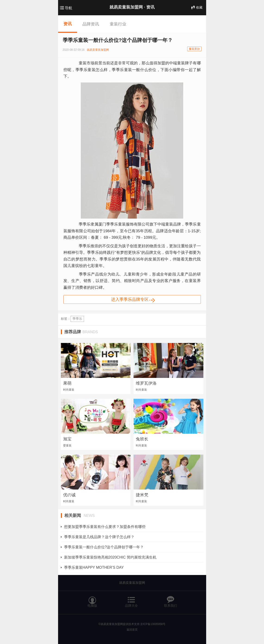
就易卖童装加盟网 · (132, 7)
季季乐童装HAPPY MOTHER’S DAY (94, 567)
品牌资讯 (91, 24)
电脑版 (92, 600)
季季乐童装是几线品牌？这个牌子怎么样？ (99, 537)
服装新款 (194, 49)
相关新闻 (80, 515)
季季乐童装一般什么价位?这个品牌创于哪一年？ (104, 547)
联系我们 (171, 600)
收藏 (196, 7)
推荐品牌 (81, 332)
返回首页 (132, 630)
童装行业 (118, 24)
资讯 (68, 24)
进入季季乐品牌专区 (136, 300)
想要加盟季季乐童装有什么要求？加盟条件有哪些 (105, 527)
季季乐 (77, 319)
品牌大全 (131, 600)
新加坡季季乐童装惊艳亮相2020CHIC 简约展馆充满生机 (110, 557)
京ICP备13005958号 (153, 624)
